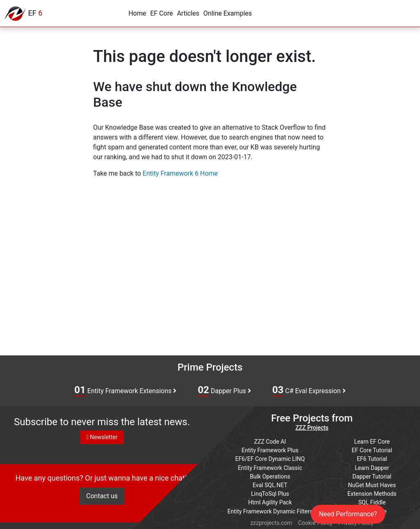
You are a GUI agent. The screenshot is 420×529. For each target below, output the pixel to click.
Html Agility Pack (270, 502)
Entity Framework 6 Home (180, 173)
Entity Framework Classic (270, 467)
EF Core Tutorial (372, 450)
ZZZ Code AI (270, 441)
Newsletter (102, 437)
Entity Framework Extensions (125, 390)
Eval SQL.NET (270, 484)
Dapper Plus (224, 390)
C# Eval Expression (309, 390)
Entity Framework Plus (270, 450)
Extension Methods (372, 493)
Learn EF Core (372, 441)
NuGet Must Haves (372, 484)
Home (137, 13)
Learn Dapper (372, 467)
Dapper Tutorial (372, 476)
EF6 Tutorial (372, 458)
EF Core (161, 13)
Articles (188, 13)
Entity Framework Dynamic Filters (270, 510)
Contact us (102, 496)
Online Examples (228, 13)
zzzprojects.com (271, 522)
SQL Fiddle (372, 502)
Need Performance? (348, 514)
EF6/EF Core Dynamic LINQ (270, 458)
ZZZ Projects (312, 428)
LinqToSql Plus (270, 493)
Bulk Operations (270, 476)
